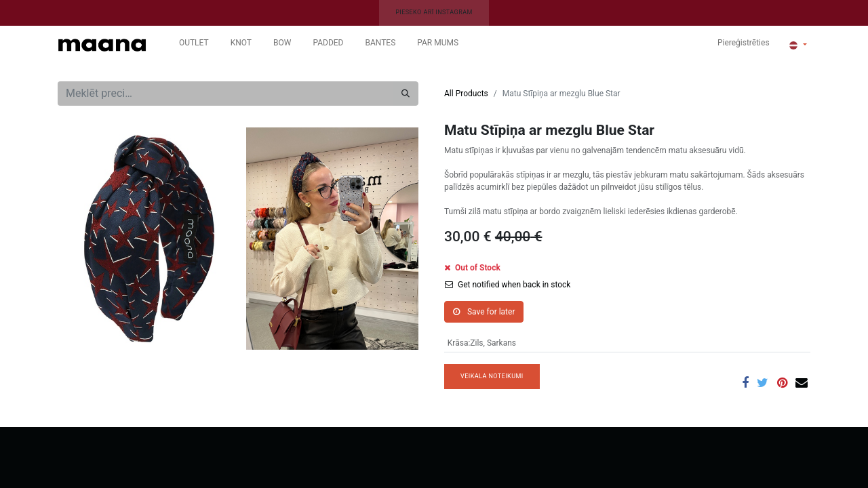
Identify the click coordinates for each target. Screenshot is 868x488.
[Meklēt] (406, 94)
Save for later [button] (484, 312)
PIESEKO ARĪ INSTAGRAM (434, 12)
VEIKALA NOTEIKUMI (492, 376)
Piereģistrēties (744, 43)
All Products (466, 94)
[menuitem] (194, 45)
